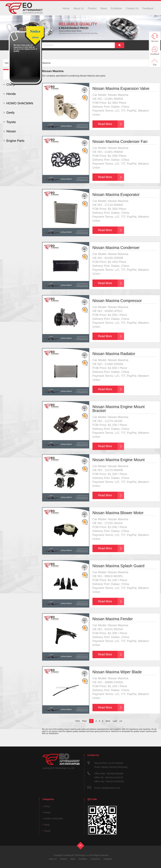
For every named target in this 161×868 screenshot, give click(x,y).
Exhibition (116, 8)
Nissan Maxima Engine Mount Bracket (119, 409)
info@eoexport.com (111, 788)
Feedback (148, 8)
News (104, 8)
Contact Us (132, 8)
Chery (47, 806)
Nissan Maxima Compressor (117, 301)
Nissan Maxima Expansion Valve (121, 88)
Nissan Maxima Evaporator (116, 195)
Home (66, 8)
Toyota (11, 122)
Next (108, 721)
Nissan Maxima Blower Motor (118, 513)
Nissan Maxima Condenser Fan (120, 141)
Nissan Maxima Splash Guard (118, 566)
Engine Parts (15, 141)
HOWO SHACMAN (20, 103)
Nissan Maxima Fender (113, 619)
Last (115, 721)
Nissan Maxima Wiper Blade (117, 672)
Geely (10, 113)
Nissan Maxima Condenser (116, 248)
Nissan (11, 131)
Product (92, 8)
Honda (11, 94)
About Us (79, 8)
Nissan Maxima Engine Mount (119, 460)
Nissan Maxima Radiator (114, 354)
